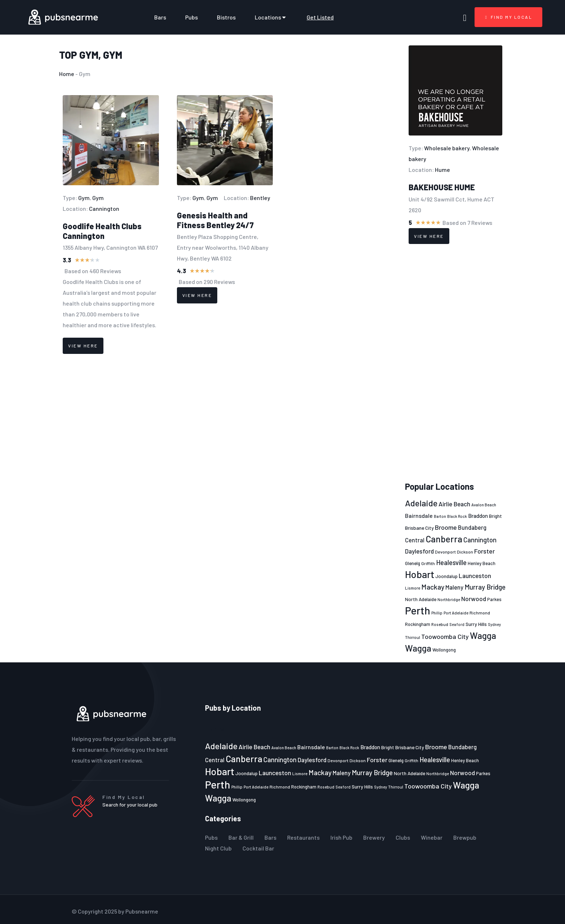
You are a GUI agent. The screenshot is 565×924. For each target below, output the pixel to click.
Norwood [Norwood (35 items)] (474, 599)
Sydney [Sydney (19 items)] (494, 624)
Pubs (192, 17)
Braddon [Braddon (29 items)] (478, 516)
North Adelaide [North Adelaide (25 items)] (421, 599)
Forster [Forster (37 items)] (484, 551)
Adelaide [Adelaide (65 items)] (421, 503)
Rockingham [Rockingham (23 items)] (418, 624)
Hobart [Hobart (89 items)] (420, 574)
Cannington (104, 208)
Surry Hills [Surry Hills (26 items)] (476, 624)
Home (67, 74)
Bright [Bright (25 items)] (495, 516)
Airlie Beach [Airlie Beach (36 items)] (454, 504)
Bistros (226, 17)
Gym (89, 55)
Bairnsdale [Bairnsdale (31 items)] (419, 516)
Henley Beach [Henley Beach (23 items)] (482, 563)
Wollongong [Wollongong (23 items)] (444, 650)
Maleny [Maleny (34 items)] (454, 587)
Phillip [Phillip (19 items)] (437, 613)
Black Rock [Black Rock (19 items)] (457, 516)
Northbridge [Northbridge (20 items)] (449, 599)
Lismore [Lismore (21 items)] (413, 588)
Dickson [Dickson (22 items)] (465, 552)
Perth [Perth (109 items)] (418, 610)
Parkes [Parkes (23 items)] (494, 599)
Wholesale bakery (447, 148)
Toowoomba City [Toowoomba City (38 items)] (445, 636)
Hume (442, 170)
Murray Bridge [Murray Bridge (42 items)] (485, 587)
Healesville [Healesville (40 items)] (451, 563)
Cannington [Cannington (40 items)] (480, 540)
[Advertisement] (455, 363)
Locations (271, 17)
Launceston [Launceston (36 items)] (475, 576)
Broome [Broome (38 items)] (446, 527)
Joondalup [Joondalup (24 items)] (446, 576)
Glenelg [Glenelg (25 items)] (413, 563)
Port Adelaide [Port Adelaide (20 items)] (456, 613)
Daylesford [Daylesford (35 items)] (419, 551)
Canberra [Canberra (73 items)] (444, 539)
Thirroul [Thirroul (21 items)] (413, 637)
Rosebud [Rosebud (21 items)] (440, 624)
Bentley (260, 198)
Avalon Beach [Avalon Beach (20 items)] (484, 505)
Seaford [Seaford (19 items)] (457, 624)
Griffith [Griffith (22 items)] (428, 563)
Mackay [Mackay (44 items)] (433, 587)
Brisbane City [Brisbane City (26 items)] (419, 528)
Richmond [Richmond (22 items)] (480, 613)
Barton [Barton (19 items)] (440, 516)
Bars (160, 17)
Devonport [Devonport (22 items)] (445, 552)
